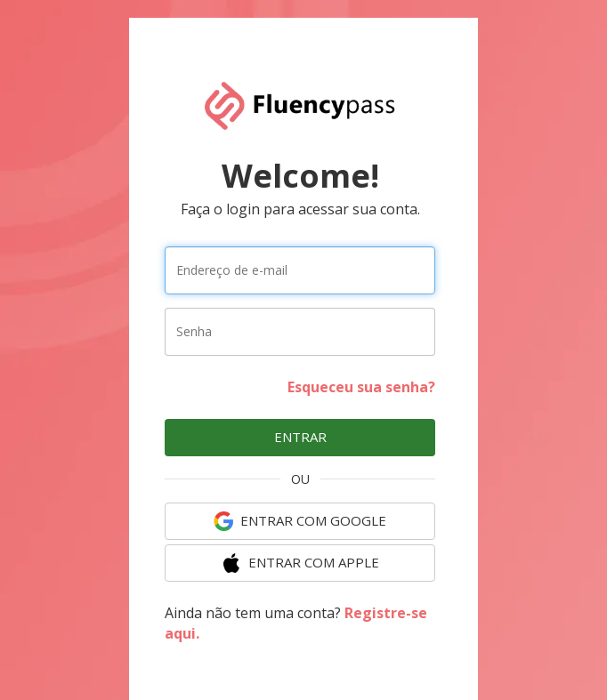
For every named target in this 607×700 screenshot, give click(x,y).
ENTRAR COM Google (300, 521)
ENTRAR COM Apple (300, 563)
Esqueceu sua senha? (361, 387)
